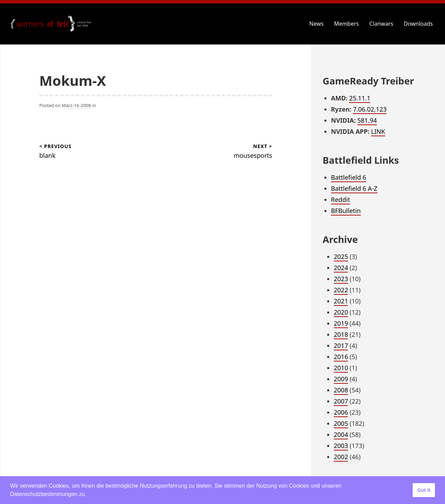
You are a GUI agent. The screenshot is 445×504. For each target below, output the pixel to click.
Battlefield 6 (349, 177)
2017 (341, 346)
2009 (341, 379)
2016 (341, 357)
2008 (341, 390)
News (317, 24)
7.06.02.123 (370, 109)
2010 (341, 368)
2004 (341, 434)
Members (347, 24)
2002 (341, 457)
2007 (341, 401)
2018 (341, 334)
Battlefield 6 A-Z (354, 188)
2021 (341, 301)
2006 (341, 412)
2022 (341, 290)
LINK (378, 131)
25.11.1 (360, 98)
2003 (341, 446)
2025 (341, 257)
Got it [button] (424, 490)
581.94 (367, 120)
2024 (341, 268)
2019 (341, 323)
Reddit (341, 200)
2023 (341, 279)
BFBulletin (346, 211)
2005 (341, 423)
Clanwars (381, 24)
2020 (341, 312)
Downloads (418, 24)
